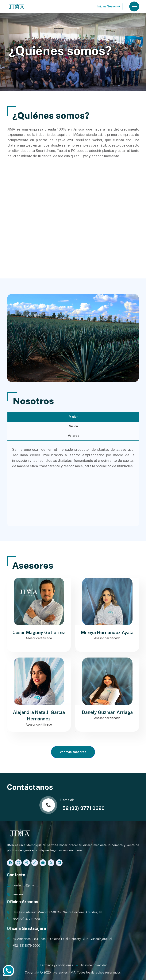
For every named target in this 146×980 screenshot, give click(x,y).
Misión (74, 417)
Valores (74, 436)
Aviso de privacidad (94, 965)
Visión (73, 426)
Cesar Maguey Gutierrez (39, 632)
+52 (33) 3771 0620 (82, 808)
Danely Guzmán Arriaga (107, 712)
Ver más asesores (73, 752)
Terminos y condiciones (56, 965)
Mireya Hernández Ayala (107, 632)
